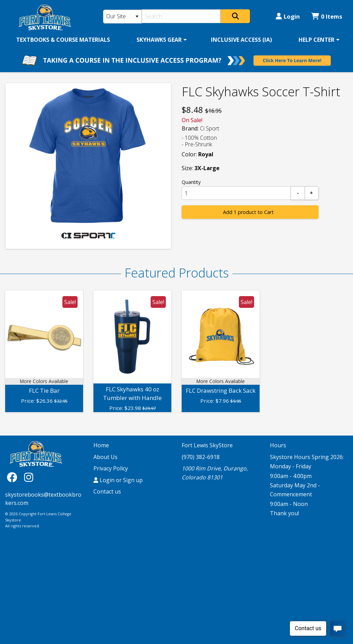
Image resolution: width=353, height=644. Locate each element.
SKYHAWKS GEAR (159, 40)
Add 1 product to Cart (248, 212)
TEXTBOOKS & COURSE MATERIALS (63, 40)
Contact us (107, 491)
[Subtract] (298, 193)
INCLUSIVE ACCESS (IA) (241, 40)
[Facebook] (14, 477)
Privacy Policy (111, 468)
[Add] (312, 193)
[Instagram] (29, 477)
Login (288, 16)
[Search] (181, 16)
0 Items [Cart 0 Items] (327, 16)
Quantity (191, 182)
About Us (105, 457)
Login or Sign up (118, 480)
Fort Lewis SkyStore (207, 445)
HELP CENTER (316, 40)
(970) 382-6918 (201, 457)
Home (101, 445)
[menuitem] (63, 40)
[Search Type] (123, 17)
